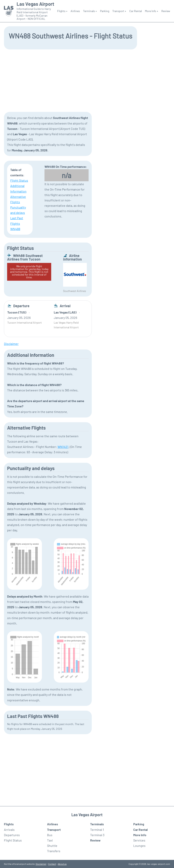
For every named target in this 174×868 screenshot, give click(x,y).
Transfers (54, 851)
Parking (105, 11)
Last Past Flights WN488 (17, 223)
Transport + (119, 11)
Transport (54, 830)
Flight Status (19, 180)
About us (62, 864)
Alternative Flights (18, 199)
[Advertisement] (87, 80)
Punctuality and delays (18, 210)
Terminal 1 (97, 830)
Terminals (97, 824)
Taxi (50, 840)
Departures (12, 835)
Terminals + (90, 11)
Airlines (75, 11)
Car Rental (136, 11)
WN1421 (63, 447)
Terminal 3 (97, 835)
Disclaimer (41, 864)
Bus (50, 835)
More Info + (152, 11)
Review (166, 11)
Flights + (62, 11)
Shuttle (52, 846)
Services (139, 840)
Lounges (139, 846)
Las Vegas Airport (35, 4)
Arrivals (9, 830)
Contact (52, 864)
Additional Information (18, 188)
